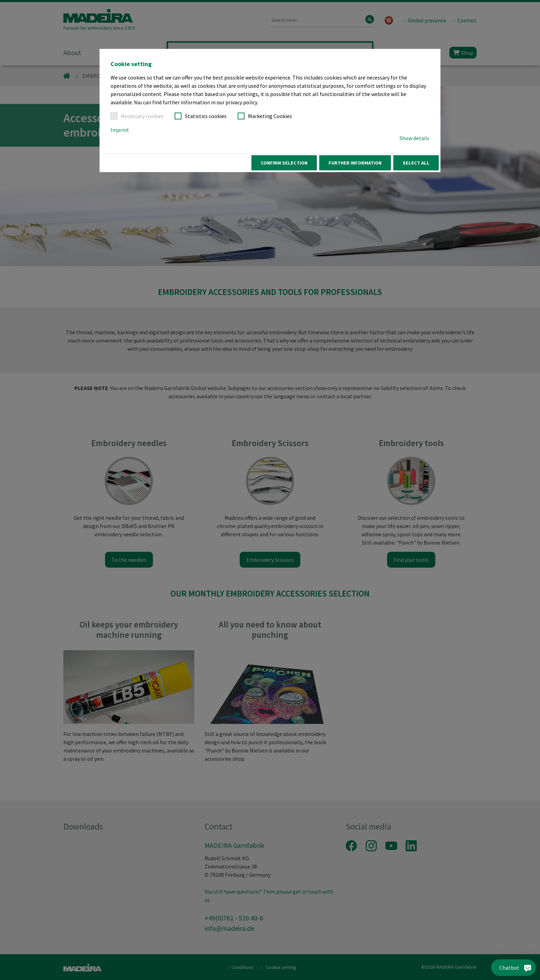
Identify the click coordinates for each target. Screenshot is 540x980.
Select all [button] (416, 163)
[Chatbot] (520, 968)
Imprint (120, 130)
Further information (355, 163)
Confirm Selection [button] (284, 163)
